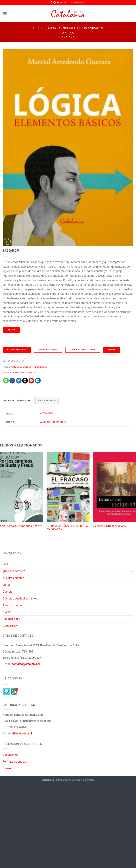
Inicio (6, 564)
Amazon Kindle (12, 605)
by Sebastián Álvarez (83, 780)
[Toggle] (132, 571)
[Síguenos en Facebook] (51, 3)
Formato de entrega (15, 762)
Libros (38, 28)
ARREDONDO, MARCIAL (53, 422)
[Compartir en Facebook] (12, 381)
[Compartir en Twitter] (19, 381)
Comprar (8, 592)
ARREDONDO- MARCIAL (24, 372)
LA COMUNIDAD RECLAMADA (109, 526)
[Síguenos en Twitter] (58, 3)
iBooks (7, 612)
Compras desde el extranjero (20, 599)
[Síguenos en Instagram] (55, 3)
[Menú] (5, 14)
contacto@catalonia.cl (26, 664)
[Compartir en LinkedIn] (38, 381)
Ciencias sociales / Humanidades (76, 28)
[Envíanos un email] (61, 3)
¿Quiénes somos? (14, 571)
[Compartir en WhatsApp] (6, 381)
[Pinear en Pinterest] (31, 381)
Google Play (10, 626)
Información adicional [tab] (17, 400)
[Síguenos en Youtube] (65, 3)
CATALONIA (47, 413)
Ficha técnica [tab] (47, 400)
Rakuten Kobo (11, 619)
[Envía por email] (25, 381)
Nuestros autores (13, 578)
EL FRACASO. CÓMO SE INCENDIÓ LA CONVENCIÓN (67, 528)
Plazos (7, 768)
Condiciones (10, 755)
